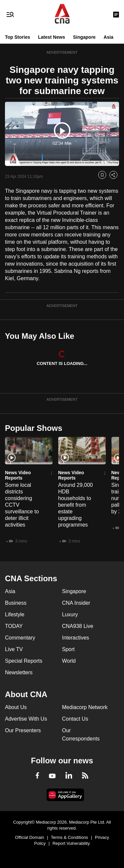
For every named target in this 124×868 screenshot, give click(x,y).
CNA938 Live (78, 626)
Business (16, 603)
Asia (108, 37)
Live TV (14, 649)
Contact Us (75, 719)
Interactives (76, 638)
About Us (16, 707)
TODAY (14, 626)
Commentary (20, 638)
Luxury (70, 614)
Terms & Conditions (70, 837)
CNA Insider (76, 603)
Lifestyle (15, 614)
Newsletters (19, 672)
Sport (68, 649)
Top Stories (18, 37)
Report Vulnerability (71, 843)
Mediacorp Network (85, 707)
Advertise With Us (26, 719)
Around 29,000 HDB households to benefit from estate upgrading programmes (76, 505)
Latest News (52, 37)
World (69, 661)
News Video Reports (18, 475)
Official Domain (29, 837)
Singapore (84, 37)
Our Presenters (23, 730)
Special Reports (24, 661)
